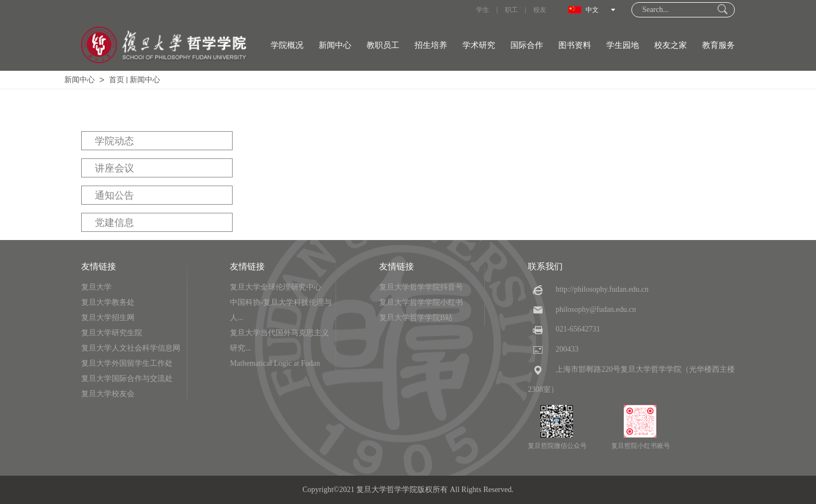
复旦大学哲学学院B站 (416, 318)
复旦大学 (96, 287)
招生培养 (431, 45)
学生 (483, 10)
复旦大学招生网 (108, 318)
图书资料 (575, 45)
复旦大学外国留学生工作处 (127, 363)
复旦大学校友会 (108, 394)
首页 (117, 80)
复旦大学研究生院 (112, 333)
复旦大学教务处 (108, 302)
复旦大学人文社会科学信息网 (131, 348)
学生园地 (623, 45)
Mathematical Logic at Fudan (275, 363)
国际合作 (527, 45)
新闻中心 (335, 45)
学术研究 (479, 45)
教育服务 (718, 45)
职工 (511, 10)
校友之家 (671, 45)
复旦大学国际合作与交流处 (127, 379)
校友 (540, 10)
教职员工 (383, 45)
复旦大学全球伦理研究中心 (276, 287)
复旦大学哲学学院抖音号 (421, 287)
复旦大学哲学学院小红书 (421, 302)
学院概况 (287, 45)
